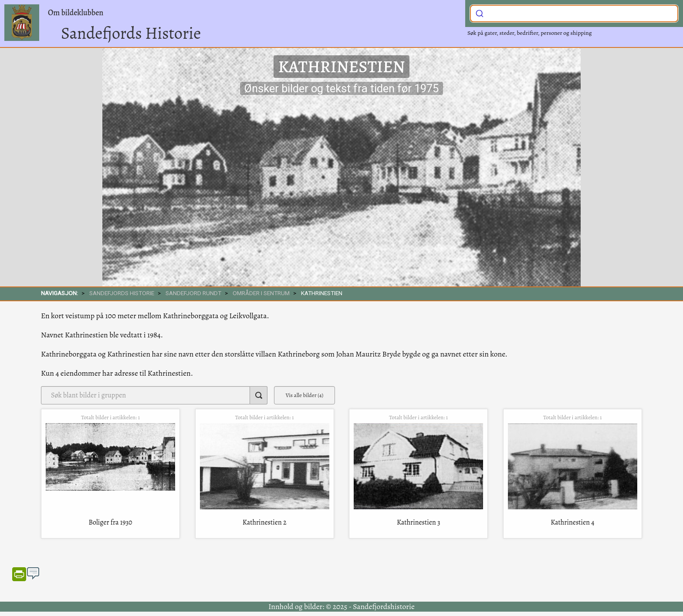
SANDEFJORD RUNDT (193, 293)
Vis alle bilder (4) (305, 395)
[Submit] (480, 13)
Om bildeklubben (76, 13)
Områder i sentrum (261, 293)
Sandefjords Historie (131, 33)
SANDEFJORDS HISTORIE (122, 293)
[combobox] (574, 13)
